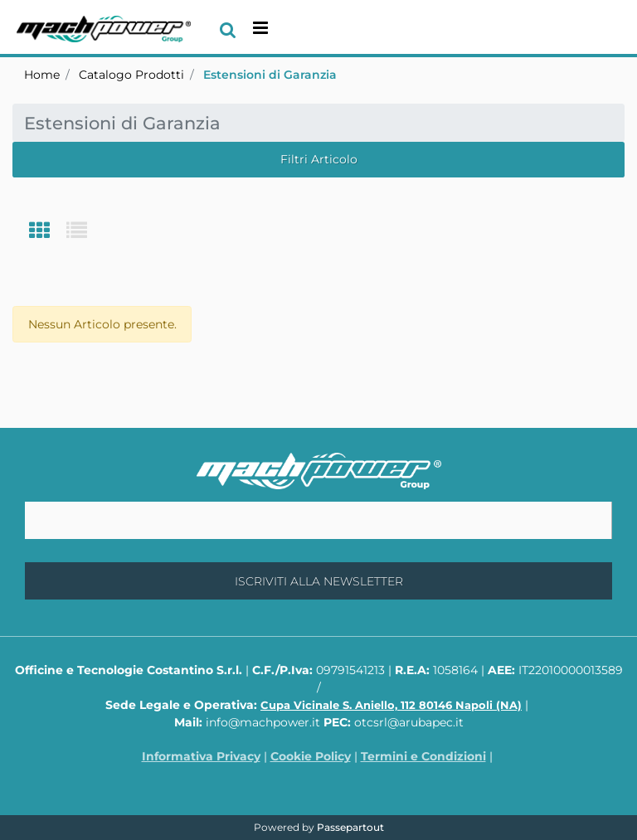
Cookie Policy (311, 756)
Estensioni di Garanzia (270, 75)
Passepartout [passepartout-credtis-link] (350, 827)
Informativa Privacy (201, 756)
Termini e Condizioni (423, 756)
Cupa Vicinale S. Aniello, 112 (391, 705)
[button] (318, 581)
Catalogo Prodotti (131, 75)
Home (42, 75)
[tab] (48, 232)
